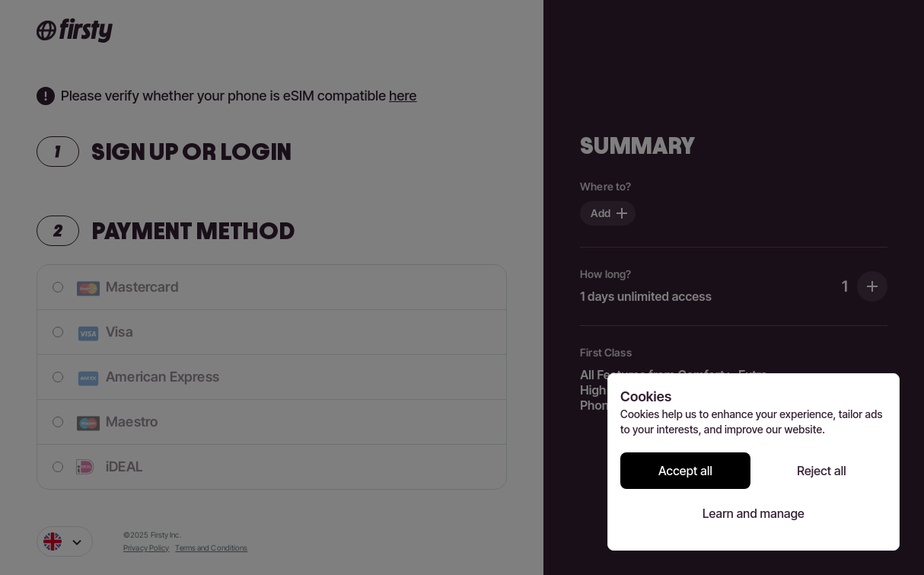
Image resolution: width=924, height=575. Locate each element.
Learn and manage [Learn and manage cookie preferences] (754, 513)
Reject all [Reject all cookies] (822, 471)
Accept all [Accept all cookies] (685, 471)
